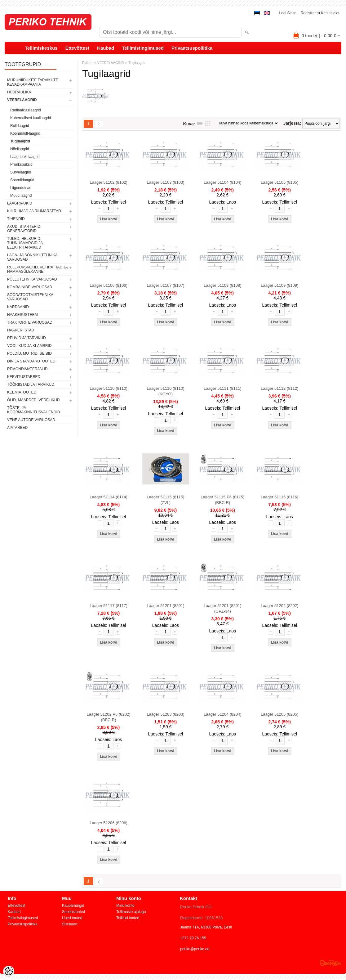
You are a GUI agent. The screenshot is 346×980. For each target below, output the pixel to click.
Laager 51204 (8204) (222, 714)
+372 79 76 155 (193, 938)
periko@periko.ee (195, 949)
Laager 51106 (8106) (108, 285)
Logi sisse (288, 13)
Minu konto (125, 906)
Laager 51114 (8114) (108, 497)
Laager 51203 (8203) (165, 714)
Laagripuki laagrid (25, 157)
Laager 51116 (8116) (279, 497)
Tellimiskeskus (41, 48)
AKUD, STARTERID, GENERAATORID (24, 229)
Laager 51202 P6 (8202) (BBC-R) (109, 717)
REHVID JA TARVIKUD (27, 338)
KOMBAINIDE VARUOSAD (30, 287)
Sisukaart (70, 924)
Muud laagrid (21, 196)
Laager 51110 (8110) (108, 388)
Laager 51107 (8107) (165, 285)
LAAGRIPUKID (20, 203)
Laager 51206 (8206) (108, 823)
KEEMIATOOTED (22, 392)
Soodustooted (73, 912)
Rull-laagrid (20, 126)
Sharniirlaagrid (22, 180)
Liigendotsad (21, 188)
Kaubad (106, 48)
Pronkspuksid (21, 164)
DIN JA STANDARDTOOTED (31, 361)
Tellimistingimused (143, 48)
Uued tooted (72, 918)
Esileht (87, 63)
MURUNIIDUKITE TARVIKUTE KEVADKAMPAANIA (33, 82)
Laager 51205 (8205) (279, 714)
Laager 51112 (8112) (279, 388)
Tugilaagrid (20, 141)
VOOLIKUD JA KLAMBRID (29, 346)
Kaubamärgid (73, 906)
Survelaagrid (21, 172)
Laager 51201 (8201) (165, 606)
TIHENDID (16, 219)
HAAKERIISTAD (21, 330)
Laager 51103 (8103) (165, 182)
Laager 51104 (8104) (222, 182)
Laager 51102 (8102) (108, 182)
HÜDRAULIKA (19, 92)
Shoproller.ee (330, 963)
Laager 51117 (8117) (108, 606)
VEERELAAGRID (22, 100)
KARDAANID (18, 307)
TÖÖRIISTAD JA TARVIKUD (31, 384)
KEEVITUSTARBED (24, 377)
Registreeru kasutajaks (320, 13)
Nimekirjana (200, 124)
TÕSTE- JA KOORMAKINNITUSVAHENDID (33, 410)
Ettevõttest (78, 48)
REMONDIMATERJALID (27, 369)
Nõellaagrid (20, 149)
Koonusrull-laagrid (25, 133)
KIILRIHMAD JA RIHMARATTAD (34, 211)
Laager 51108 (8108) (222, 285)
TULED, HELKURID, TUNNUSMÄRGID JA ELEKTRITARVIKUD (25, 243)
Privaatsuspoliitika (192, 48)
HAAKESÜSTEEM (22, 315)
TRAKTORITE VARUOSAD (30, 322)
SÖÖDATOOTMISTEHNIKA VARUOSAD (30, 297)
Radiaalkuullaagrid (26, 110)
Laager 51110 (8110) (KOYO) (165, 391)
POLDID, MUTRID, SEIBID (29, 353)
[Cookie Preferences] (9, 971)
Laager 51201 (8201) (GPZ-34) (222, 608)
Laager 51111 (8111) (222, 388)
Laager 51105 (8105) (279, 182)
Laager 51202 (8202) (279, 606)
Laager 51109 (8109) (279, 285)
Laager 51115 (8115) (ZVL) (165, 500)
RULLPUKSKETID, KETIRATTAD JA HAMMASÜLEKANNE (37, 269)
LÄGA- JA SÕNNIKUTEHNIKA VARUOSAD (32, 257)
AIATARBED (17, 428)
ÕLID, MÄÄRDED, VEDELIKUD (33, 400)
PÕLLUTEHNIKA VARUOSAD (32, 279)
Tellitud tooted (128, 918)
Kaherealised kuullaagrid (31, 118)
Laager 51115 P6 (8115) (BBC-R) (222, 500)
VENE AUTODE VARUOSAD (31, 420)
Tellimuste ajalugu (131, 912)
